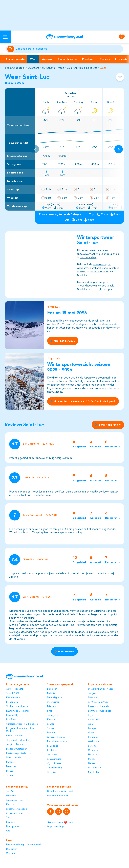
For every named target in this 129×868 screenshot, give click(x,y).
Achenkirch (94, 720)
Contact (11, 853)
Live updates (13, 826)
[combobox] (69, 49)
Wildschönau (95, 742)
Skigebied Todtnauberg (19, 740)
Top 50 (10, 791)
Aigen (91, 715)
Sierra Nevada (13, 758)
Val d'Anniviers (75, 68)
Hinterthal (93, 755)
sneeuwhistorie (111, 268)
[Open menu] (5, 37)
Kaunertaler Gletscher (18, 711)
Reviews (105, 59)
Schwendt (93, 698)
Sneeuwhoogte (15, 59)
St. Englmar (53, 702)
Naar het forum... (63, 341)
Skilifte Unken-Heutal (17, 706)
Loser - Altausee (15, 736)
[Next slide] (119, 149)
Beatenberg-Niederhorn (19, 753)
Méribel (92, 759)
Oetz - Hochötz (15, 689)
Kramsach (93, 737)
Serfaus (92, 746)
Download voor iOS (58, 796)
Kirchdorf (52, 750)
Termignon (53, 715)
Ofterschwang (55, 768)
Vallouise (51, 772)
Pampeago (53, 746)
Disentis (51, 733)
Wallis (61, 68)
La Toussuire (94, 768)
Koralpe (92, 728)
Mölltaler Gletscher (16, 749)
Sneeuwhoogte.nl (15, 68)
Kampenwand (13, 698)
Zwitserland (48, 68)
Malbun (10, 762)
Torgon (92, 693)
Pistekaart (88, 59)
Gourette (93, 750)
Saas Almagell (54, 759)
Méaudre (11, 766)
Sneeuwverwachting (17, 809)
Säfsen (9, 775)
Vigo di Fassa (54, 763)
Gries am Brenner (56, 737)
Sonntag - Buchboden (100, 711)
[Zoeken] (69, 49)
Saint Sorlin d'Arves (98, 702)
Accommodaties (15, 813)
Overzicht (33, 68)
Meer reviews (64, 651)
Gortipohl (52, 755)
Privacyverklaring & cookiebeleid (23, 845)
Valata (91, 733)
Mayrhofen (94, 772)
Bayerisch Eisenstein (98, 706)
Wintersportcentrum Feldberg (22, 724)
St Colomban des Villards (101, 689)
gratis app (99, 282)
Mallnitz (51, 693)
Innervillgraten (55, 698)
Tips (8, 818)
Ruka (50, 711)
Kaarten (10, 805)
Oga (90, 724)
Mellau (9, 771)
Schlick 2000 (13, 693)
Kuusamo (52, 720)
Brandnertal (12, 702)
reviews (82, 271)
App (8, 831)
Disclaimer (11, 849)
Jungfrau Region (15, 745)
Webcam (47, 59)
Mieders (51, 706)
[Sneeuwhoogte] (64, 37)
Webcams (11, 796)
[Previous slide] (35, 149)
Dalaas (91, 763)
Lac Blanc (11, 720)
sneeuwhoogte (102, 264)
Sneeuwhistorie (67, 59)
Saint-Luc (92, 68)
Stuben (51, 728)
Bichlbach (52, 689)
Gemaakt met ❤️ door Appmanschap (60, 824)
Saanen (51, 724)
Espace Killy (12, 715)
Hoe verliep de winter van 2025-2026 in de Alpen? (83, 401)
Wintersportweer (15, 800)
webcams (83, 268)
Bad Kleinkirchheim (57, 742)
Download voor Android (60, 791)
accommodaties (100, 271)
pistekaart (95, 268)
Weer (33, 59)
